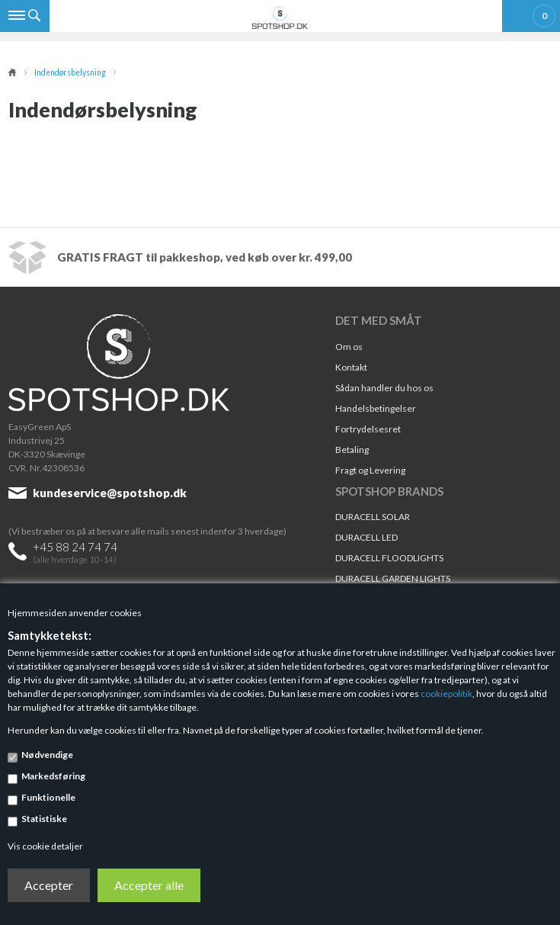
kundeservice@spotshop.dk (110, 493)
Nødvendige (47, 755)
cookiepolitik (446, 694)
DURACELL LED (366, 537)
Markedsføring (53, 776)
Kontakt (351, 367)
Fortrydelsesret (368, 429)
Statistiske (44, 819)
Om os (349, 347)
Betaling (352, 450)
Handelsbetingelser (376, 408)
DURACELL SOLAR (373, 517)
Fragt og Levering (370, 470)
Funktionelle (48, 797)
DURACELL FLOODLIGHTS (389, 558)
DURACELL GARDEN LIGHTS (393, 578)
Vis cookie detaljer (45, 846)
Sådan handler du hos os (384, 388)
